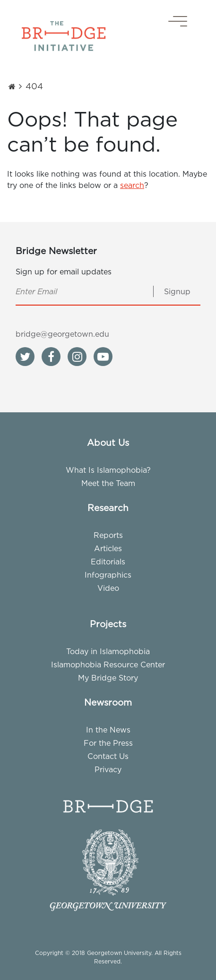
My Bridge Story (108, 678)
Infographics (108, 575)
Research (108, 508)
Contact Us (108, 756)
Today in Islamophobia (108, 651)
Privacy (108, 769)
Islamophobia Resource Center (108, 665)
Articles (108, 548)
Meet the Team (108, 483)
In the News (108, 730)
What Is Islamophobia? (108, 470)
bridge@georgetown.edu (62, 334)
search (132, 185)
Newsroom (108, 702)
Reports (108, 535)
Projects (108, 624)
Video (108, 588)
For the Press (108, 743)
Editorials (108, 562)
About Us (108, 443)
